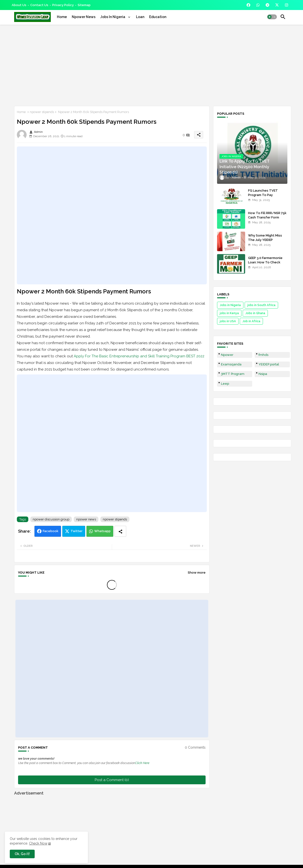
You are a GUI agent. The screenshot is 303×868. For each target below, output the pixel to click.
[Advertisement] (151, 64)
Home (62, 17)
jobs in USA (228, 321)
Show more (197, 573)
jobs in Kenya (229, 313)
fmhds (263, 355)
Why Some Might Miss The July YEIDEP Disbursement (265, 240)
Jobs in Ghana (255, 313)
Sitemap (84, 5)
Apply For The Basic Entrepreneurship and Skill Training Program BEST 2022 (139, 356)
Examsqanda (231, 364)
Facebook (51, 531)
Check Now (38, 843)
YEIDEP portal (269, 364)
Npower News (84, 17)
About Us (19, 5)
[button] (272, 17)
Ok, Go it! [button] (22, 854)
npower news (86, 519)
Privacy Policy (63, 5)
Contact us (39, 5)
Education (158, 17)
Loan (140, 17)
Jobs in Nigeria (230, 305)
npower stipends (42, 112)
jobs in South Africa (261, 305)
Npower (227, 355)
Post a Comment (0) (112, 780)
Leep (225, 384)
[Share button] (120, 531)
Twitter (77, 531)
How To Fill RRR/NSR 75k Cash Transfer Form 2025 (267, 217)
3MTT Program (233, 374)
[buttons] (248, 5)
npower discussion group (51, 519)
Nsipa (263, 374)
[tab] (62, 17)
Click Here (142, 763)
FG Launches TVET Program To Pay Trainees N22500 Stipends (263, 197)
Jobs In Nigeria (113, 17)
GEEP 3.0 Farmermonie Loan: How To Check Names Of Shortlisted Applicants (265, 265)
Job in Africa (251, 321)
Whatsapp (102, 531)
